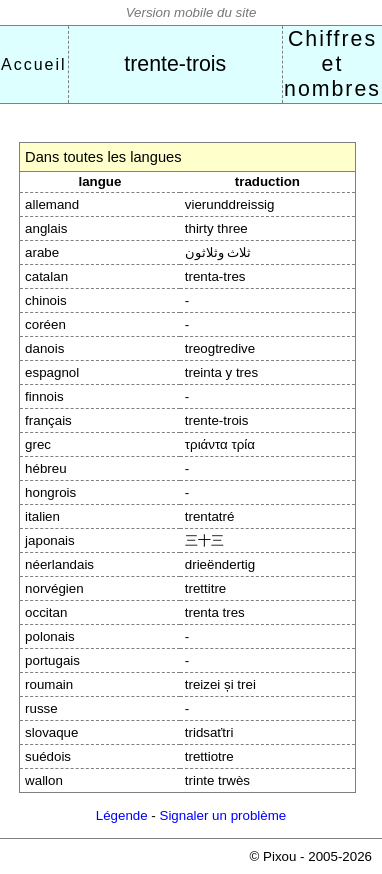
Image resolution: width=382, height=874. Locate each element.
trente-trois (175, 64)
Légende (122, 815)
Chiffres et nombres (332, 64)
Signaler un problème (223, 815)
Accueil (34, 64)
